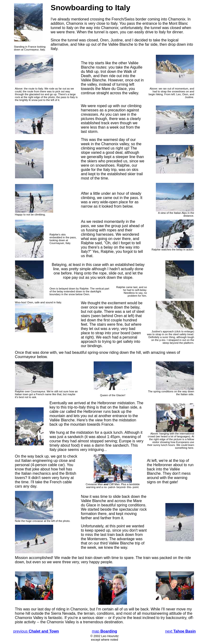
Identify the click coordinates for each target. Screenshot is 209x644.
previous (36, 631)
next (181, 631)
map (105, 631)
